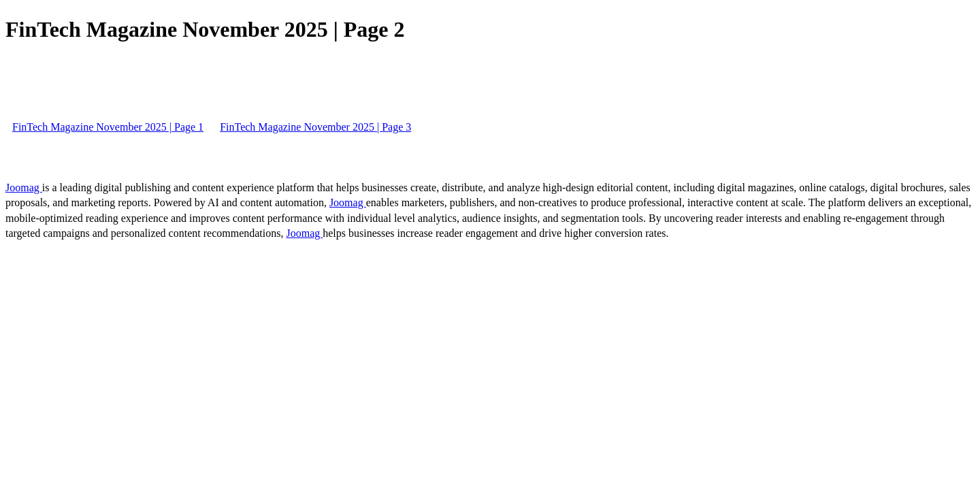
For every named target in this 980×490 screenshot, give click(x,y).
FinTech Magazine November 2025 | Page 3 (315, 127)
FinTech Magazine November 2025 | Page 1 (108, 127)
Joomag (24, 187)
